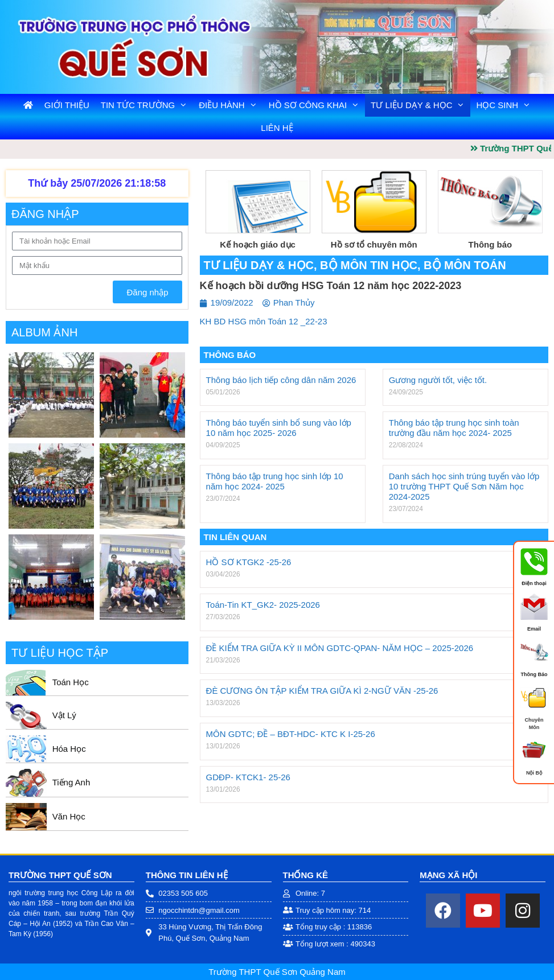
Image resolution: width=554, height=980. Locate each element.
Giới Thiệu (67, 105)
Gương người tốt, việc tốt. (438, 380)
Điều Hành (231, 105)
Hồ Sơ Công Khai (317, 105)
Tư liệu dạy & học (420, 105)
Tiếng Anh (71, 782)
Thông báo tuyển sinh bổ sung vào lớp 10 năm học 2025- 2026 (279, 428)
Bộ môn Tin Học (369, 265)
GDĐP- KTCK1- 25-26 (248, 777)
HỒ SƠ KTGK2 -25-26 (249, 562)
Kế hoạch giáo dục (258, 244)
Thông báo (491, 244)
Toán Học (71, 682)
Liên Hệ (277, 128)
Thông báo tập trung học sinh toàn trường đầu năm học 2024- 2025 (454, 428)
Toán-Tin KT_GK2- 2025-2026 (263, 605)
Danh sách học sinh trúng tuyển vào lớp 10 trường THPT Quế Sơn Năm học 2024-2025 (464, 486)
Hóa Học (69, 749)
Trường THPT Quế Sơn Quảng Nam (277, 972)
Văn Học (69, 816)
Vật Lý (64, 715)
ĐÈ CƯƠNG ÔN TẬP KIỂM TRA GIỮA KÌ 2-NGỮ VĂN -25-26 (322, 691)
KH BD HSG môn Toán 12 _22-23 (264, 321)
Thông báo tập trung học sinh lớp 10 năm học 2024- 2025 (275, 481)
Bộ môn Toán (465, 265)
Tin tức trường (147, 105)
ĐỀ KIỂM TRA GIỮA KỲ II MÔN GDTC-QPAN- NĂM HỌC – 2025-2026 (340, 648)
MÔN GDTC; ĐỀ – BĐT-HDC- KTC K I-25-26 (291, 734)
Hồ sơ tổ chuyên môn (374, 244)
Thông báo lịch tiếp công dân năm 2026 (281, 380)
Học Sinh (506, 105)
